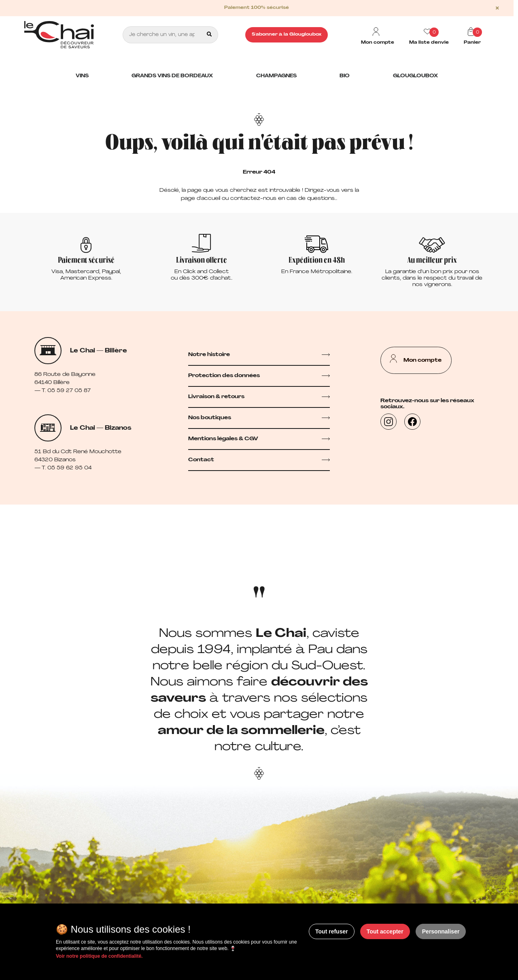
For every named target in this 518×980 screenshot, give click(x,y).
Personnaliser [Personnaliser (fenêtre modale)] (441, 931)
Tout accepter (385, 931)
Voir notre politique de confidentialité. (99, 956)
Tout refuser (332, 931)
